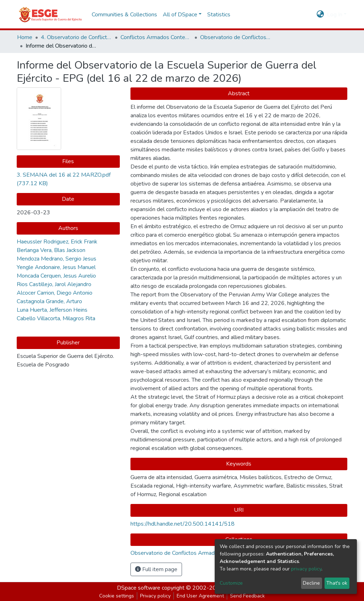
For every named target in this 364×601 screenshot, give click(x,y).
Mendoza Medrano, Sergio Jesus (57, 259)
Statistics (219, 15)
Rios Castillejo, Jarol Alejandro (54, 284)
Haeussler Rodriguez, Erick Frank (57, 242)
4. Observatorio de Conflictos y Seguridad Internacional (76, 37)
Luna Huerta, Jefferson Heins (52, 310)
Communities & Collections (124, 15)
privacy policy (306, 569)
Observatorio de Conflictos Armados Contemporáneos (236, 37)
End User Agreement (200, 596)
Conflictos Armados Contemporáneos (156, 37)
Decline (311, 583)
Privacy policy (155, 596)
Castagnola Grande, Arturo (49, 301)
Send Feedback (247, 596)
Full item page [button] (156, 569)
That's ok (337, 583)
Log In (335, 15)
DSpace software (139, 588)
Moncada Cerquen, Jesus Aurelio (56, 276)
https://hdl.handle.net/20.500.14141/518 (183, 524)
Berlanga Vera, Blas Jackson (51, 250)
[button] (320, 15)
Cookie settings (117, 596)
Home (25, 37)
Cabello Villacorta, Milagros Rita (56, 318)
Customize (231, 583)
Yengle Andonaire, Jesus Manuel (56, 267)
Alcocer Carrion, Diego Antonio (55, 293)
